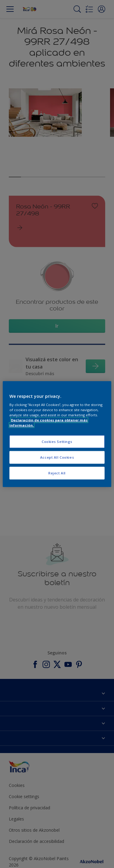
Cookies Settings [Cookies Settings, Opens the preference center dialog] (57, 442)
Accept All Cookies (57, 457)
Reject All (57, 473)
